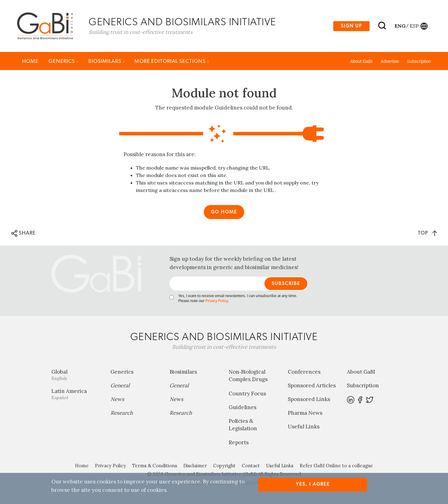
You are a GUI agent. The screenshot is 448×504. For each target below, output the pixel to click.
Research (122, 413)
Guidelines (243, 407)
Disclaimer (195, 466)
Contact (251, 466)
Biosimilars (107, 61)
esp (414, 26)
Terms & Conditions (155, 466)
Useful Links (304, 427)
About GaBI (361, 61)
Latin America (76, 394)
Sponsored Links (309, 399)
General (120, 385)
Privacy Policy (217, 301)
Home (30, 61)
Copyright (224, 466)
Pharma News (305, 413)
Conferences (304, 372)
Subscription (419, 61)
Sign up (351, 26)
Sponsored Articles (312, 385)
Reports (239, 442)
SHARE (23, 233)
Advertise (390, 61)
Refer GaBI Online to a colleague (336, 466)
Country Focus (247, 394)
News (117, 399)
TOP (427, 233)
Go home (224, 212)
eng (400, 26)
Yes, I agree (313, 484)
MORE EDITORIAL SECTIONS (172, 61)
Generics (63, 61)
